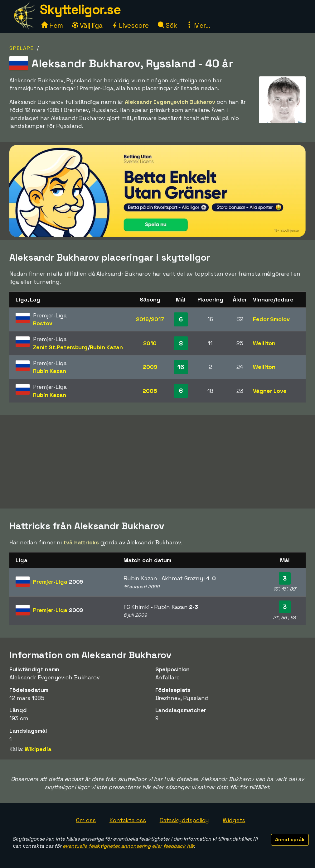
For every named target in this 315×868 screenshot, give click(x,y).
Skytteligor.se (80, 10)
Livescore (130, 25)
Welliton (264, 343)
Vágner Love (270, 391)
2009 (150, 367)
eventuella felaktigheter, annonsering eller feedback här (128, 846)
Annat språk (290, 839)
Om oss (86, 820)
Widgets (234, 820)
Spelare (22, 48)
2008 (150, 391)
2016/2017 (150, 319)
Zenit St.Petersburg (60, 347)
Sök (168, 25)
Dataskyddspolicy (184, 820)
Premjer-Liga (58, 582)
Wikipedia (38, 749)
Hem (52, 25)
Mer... (198, 25)
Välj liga (87, 25)
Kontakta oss (128, 820)
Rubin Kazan (106, 347)
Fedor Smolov (271, 319)
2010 (150, 343)
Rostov (43, 323)
